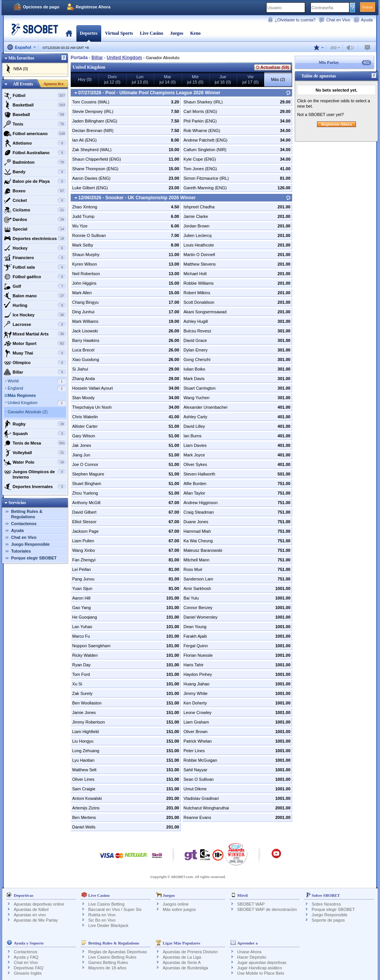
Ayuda (367, 20)
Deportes (89, 33)
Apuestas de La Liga (182, 957)
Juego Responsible (30, 544)
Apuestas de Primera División (190, 952)
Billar (35, 372)
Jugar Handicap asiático (260, 968)
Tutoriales (21, 551)
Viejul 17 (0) (251, 79)
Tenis (35, 124)
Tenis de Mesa (35, 443)
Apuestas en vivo (30, 915)
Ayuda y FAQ (26, 957)
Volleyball (35, 453)
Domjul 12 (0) (112, 79)
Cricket (35, 200)
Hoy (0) (85, 79)
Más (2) (278, 79)
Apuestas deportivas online (39, 904)
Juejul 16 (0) (223, 79)
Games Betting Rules (108, 962)
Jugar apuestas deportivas (262, 962)
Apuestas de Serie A (182, 962)
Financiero (35, 258)
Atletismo (35, 143)
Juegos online (176, 904)
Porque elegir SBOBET (34, 558)
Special (35, 229)
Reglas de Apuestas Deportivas (117, 952)
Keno (195, 33)
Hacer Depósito (252, 957)
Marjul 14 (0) (167, 79)
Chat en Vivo (338, 20)
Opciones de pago (41, 7)
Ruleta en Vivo (102, 915)
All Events (23, 84)
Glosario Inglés (28, 973)
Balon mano (35, 296)
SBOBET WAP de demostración (267, 909)
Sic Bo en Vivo (102, 920)
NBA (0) (21, 69)
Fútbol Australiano (35, 153)
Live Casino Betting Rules (112, 957)
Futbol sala (35, 267)
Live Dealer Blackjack (108, 925)
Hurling (35, 305)
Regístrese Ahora (93, 7)
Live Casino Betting (106, 904)
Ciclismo (35, 210)
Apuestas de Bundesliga (185, 968)
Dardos (35, 219)
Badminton (35, 162)
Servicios (17, 503)
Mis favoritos (21, 58)
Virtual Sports (119, 33)
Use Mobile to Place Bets (261, 973)
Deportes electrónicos (35, 239)
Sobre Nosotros (326, 904)
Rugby (35, 424)
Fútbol (35, 95)
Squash (35, 434)
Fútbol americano (35, 134)
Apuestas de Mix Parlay (36, 920)
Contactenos (24, 524)
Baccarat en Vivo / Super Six (115, 909)
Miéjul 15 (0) (195, 79)
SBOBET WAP (251, 904)
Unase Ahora (249, 952)
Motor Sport (35, 343)
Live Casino (151, 33)
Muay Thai (35, 353)
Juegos (177, 33)
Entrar (368, 7)
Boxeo (35, 191)
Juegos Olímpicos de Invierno (35, 473)
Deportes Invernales (35, 487)
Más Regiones (22, 395)
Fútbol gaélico (35, 277)
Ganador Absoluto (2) (28, 412)
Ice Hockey (35, 315)
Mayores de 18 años (107, 968)
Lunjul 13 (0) (140, 79)
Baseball (35, 114)
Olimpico (35, 363)
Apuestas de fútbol (31, 909)
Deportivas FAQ (29, 968)
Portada (69, 33)
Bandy (35, 172)
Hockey (35, 248)
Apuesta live (54, 84)
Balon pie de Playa (35, 181)
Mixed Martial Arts (35, 334)
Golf (35, 286)
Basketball (35, 105)
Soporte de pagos (328, 920)
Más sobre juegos (179, 909)
